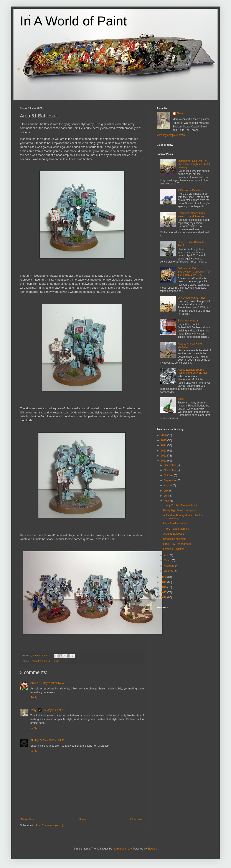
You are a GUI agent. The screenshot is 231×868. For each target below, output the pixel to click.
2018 (164, 587)
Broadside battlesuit (175, 539)
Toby (33, 710)
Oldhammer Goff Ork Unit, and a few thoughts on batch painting (194, 164)
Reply (34, 697)
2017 (164, 592)
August (168, 485)
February (169, 566)
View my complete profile (171, 135)
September (171, 480)
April (167, 555)
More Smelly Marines (176, 523)
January (169, 571)
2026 (164, 435)
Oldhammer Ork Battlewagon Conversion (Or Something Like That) (194, 272)
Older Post (136, 819)
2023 (164, 451)
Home (82, 819)
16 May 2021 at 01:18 (56, 710)
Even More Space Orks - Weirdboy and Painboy (192, 215)
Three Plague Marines (176, 529)
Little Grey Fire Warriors (177, 544)
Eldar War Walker (188, 321)
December (170, 465)
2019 (164, 582)
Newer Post (28, 819)
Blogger (152, 849)
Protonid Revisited (174, 549)
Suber (34, 683)
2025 (164, 440)
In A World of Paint (73, 21)
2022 (164, 456)
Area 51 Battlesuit (174, 534)
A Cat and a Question (190, 190)
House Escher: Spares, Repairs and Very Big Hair (193, 371)
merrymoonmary (122, 849)
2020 (164, 577)
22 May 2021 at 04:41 (52, 740)
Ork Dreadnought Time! (191, 298)
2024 (164, 445)
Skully (34, 740)
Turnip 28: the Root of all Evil (180, 505)
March (168, 560)
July (167, 491)
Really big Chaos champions (180, 510)
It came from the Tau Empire (45, 661)
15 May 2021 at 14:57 (52, 683)
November (170, 470)
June (167, 496)
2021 (164, 461)
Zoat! (181, 399)
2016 (164, 597)
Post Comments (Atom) (49, 825)
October (169, 475)
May (167, 501)
